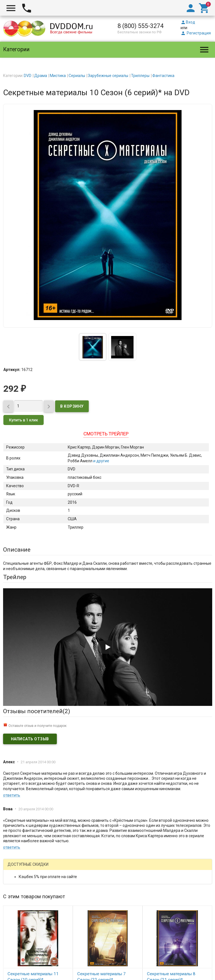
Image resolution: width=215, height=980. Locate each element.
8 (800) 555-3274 (141, 26)
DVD (28, 76)
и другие (101, 461)
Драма (41, 76)
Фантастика (163, 76)
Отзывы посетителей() (37, 711)
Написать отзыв (30, 739)
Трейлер (15, 577)
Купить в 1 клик (24, 420)
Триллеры (140, 76)
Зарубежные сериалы (108, 76)
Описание (17, 550)
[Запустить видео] (107, 647)
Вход (188, 22)
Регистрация (196, 33)
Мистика (58, 76)
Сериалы (77, 76)
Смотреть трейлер (106, 434)
